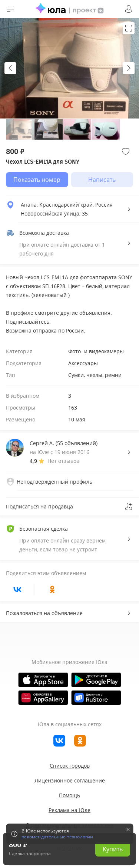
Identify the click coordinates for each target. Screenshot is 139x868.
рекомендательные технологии (57, 837)
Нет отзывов (63, 461)
